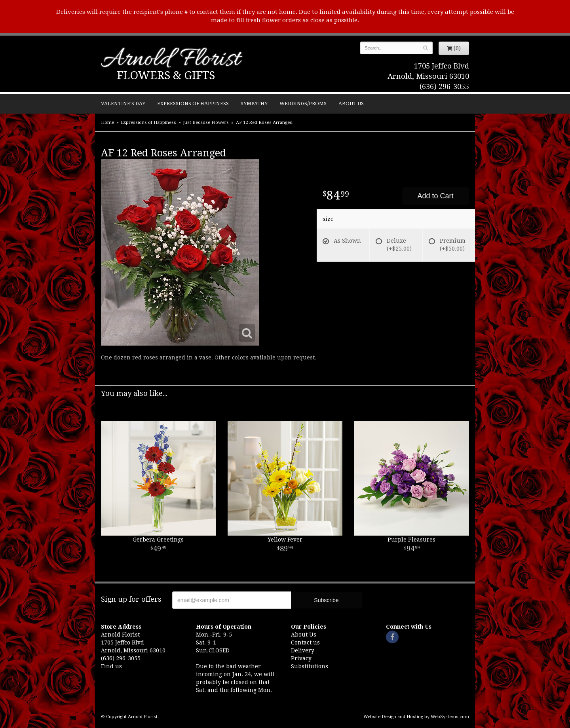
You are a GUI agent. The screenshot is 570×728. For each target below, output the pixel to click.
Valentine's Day (123, 104)
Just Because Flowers (206, 123)
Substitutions (310, 666)
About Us (351, 104)
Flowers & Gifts (166, 75)
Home (107, 123)
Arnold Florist (171, 60)
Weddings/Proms (303, 104)
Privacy (301, 658)
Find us (111, 666)
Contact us (305, 642)
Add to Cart (435, 196)
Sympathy (254, 104)
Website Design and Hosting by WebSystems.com (416, 717)
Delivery (303, 650)
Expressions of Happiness (193, 104)
